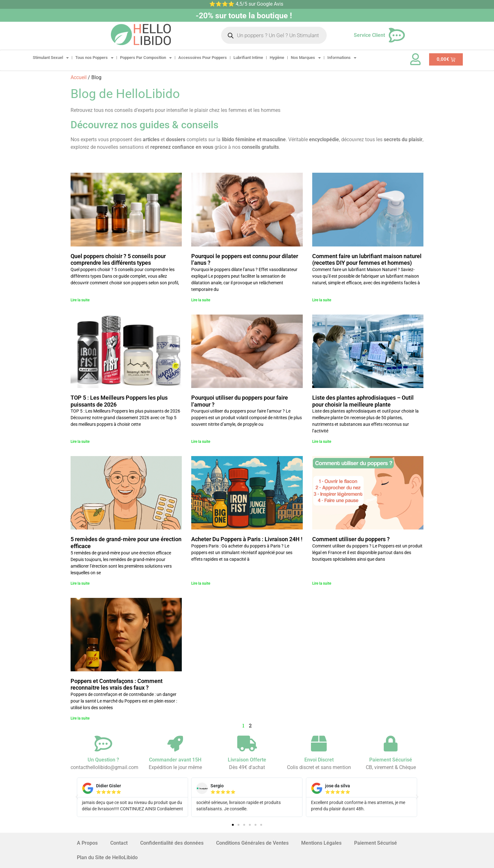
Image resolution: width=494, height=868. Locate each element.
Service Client (369, 35)
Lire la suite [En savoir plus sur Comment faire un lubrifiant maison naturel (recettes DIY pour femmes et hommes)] (322, 300)
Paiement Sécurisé (376, 843)
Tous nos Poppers (94, 58)
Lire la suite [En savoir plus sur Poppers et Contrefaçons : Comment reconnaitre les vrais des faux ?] (80, 718)
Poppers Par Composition (146, 58)
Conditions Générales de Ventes (252, 843)
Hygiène (277, 58)
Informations (342, 58)
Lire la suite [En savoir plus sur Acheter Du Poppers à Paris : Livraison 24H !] (201, 583)
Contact (119, 843)
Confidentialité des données (172, 843)
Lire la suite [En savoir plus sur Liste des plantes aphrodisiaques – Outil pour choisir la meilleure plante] (322, 442)
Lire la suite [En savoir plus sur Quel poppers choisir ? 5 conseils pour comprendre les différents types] (80, 300)
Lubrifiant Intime (248, 58)
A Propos (87, 843)
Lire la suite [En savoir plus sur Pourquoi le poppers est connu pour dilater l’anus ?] (201, 300)
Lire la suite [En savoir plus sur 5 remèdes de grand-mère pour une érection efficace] (80, 583)
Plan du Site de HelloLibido (107, 857)
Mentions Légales (321, 843)
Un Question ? (103, 760)
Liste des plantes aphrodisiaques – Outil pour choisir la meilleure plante (363, 401)
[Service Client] (397, 35)
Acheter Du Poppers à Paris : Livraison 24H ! (247, 539)
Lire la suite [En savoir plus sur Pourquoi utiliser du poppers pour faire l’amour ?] (201, 442)
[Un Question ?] (103, 744)
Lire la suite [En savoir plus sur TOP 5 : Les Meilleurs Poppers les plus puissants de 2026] (80, 442)
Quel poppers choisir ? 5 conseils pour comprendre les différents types (118, 260)
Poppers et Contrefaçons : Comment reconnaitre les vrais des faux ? (117, 684)
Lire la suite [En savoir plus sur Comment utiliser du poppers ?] (322, 583)
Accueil (79, 77)
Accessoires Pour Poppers (203, 58)
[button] (77, 797)
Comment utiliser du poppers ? (351, 539)
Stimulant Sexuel (51, 58)
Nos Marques (306, 58)
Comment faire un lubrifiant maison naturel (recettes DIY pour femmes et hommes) (367, 260)
